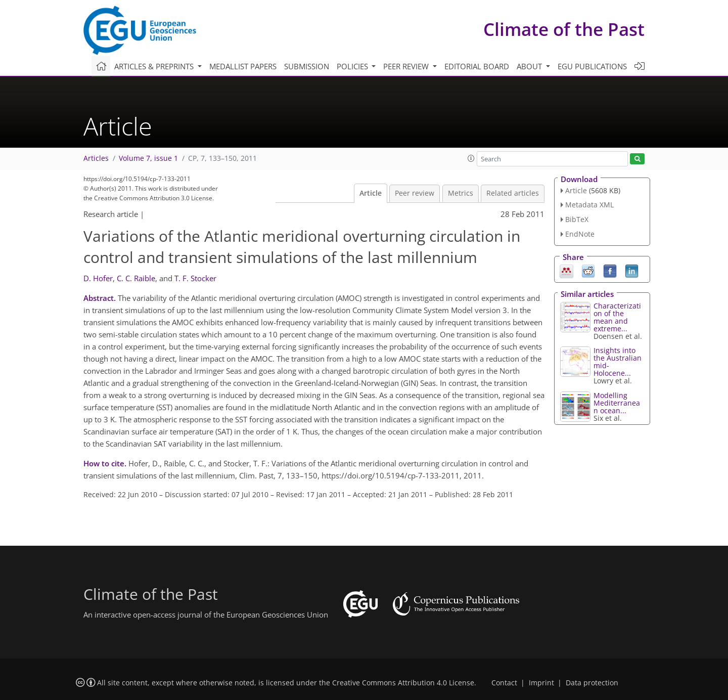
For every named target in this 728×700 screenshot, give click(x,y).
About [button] (530, 66)
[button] (471, 158)
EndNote (580, 234)
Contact (504, 683)
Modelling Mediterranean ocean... (617, 403)
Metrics (461, 193)
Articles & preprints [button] (155, 66)
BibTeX (577, 219)
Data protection (592, 683)
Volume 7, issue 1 (148, 158)
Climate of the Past (564, 29)
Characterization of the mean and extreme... (617, 317)
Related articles (513, 193)
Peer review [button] (407, 66)
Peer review (415, 193)
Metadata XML (589, 205)
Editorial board (477, 66)
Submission (307, 66)
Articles (96, 158)
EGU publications (592, 66)
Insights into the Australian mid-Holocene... (618, 362)
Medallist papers (243, 66)
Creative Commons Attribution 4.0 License (403, 683)
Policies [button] (353, 66)
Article (371, 193)
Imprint (541, 683)
